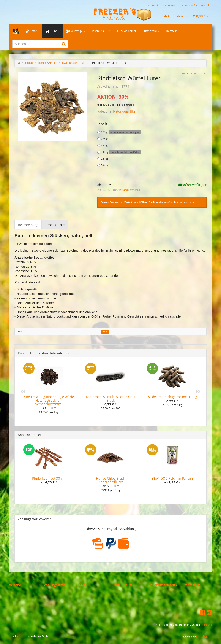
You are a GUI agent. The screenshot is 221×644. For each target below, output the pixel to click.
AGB (82, 585)
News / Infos (189, 5)
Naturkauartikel (125, 111)
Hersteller (173, 31)
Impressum (192, 585)
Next (198, 392)
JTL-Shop (202, 637)
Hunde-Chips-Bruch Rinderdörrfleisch (111, 480)
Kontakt (206, 5)
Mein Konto (171, 5)
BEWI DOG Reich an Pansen (172, 478)
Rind (105, 332)
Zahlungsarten (55, 585)
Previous (23, 392)
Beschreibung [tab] (28, 225)
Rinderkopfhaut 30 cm (49, 478)
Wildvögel (76, 31)
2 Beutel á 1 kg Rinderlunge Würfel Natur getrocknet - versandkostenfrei (49, 400)
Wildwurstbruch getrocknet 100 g (172, 397)
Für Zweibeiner (127, 31)
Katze (32, 31)
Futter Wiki (151, 31)
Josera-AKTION (101, 31)
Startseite (154, 5)
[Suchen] (36, 44)
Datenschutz (123, 585)
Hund (53, 31)
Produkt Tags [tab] (55, 225)
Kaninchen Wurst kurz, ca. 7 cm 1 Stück (111, 398)
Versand (123, 190)
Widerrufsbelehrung (164, 585)
